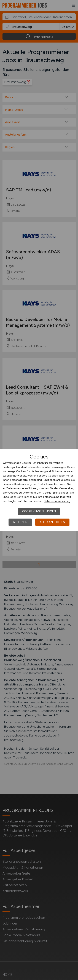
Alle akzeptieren (52, 522)
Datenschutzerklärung (57, 501)
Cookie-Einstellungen (39, 511)
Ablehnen (20, 522)
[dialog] (39, 490)
